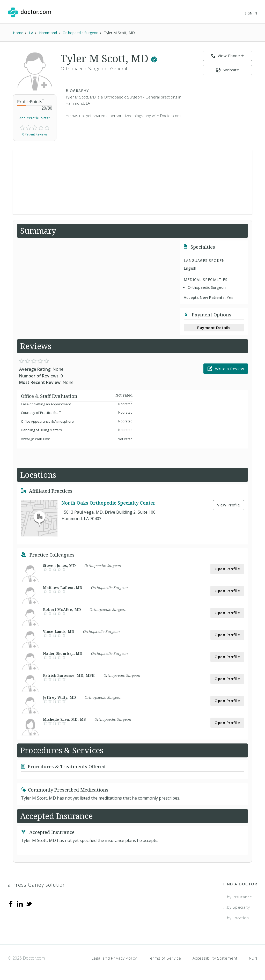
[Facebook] (11, 903)
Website (227, 70)
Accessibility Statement (215, 958)
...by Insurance (238, 897)
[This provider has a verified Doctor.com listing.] (154, 58)
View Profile (229, 505)
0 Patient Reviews (35, 134)
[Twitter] (29, 903)
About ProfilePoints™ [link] (35, 118)
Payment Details (214, 328)
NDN (253, 958)
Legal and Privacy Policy (114, 958)
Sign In (251, 13)
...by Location (236, 918)
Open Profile (227, 569)
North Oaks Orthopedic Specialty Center (109, 503)
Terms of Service (165, 958)
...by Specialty (237, 907)
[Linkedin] (20, 903)
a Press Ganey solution (37, 885)
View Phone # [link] (228, 56)
